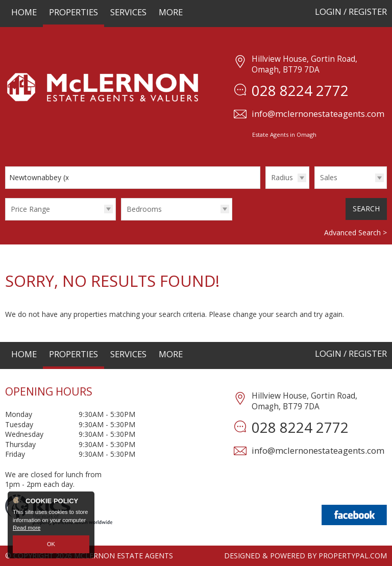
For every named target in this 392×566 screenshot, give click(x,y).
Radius (282, 177)
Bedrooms (144, 209)
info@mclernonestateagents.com (318, 114)
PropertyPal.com (353, 556)
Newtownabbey (40, 177)
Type (315, 188)
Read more (27, 528)
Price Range (30, 209)
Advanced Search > (356, 232)
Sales (329, 177)
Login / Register (351, 11)
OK (51, 544)
